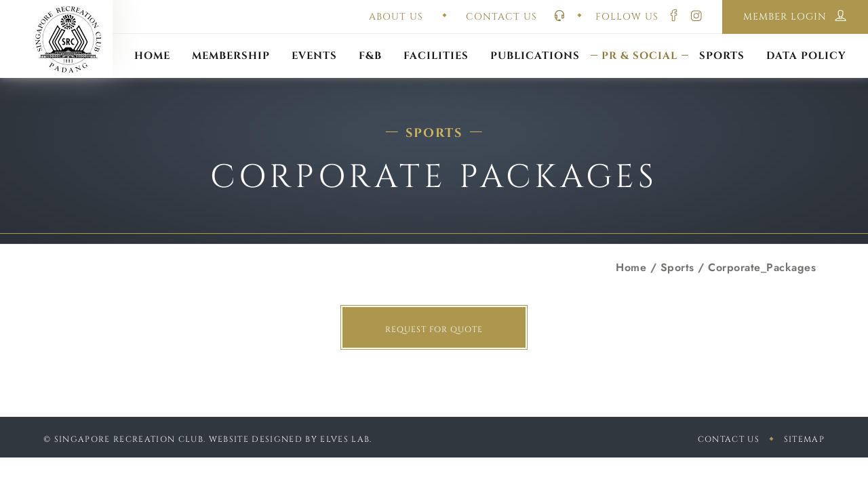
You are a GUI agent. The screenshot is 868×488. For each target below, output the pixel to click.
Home (631, 267)
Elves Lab (345, 439)
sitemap (804, 439)
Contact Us (729, 439)
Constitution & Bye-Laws (535, 39)
